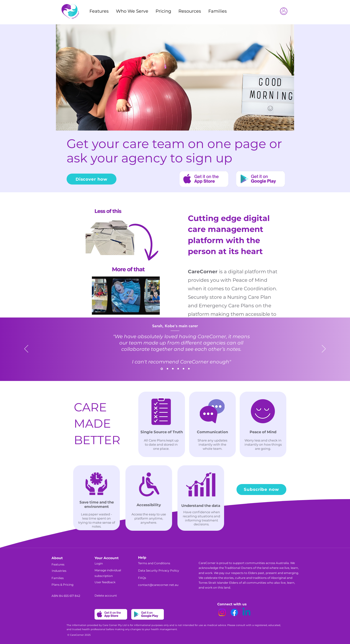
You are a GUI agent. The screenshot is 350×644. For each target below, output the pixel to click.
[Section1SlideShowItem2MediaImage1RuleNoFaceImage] (167, 369)
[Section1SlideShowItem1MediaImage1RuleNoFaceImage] (162, 369)
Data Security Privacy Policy (159, 570)
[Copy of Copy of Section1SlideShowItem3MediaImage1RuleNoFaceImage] (178, 369)
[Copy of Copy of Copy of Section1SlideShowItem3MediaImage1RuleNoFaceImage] (189, 369)
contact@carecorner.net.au (158, 585)
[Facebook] (234, 612)
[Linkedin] (246, 612)
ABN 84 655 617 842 (66, 596)
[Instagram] (222, 612)
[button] (190, 11)
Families (58, 578)
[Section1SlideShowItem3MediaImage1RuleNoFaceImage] (173, 369)
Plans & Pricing (62, 585)
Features (58, 564)
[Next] (324, 349)
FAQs (142, 578)
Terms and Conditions (154, 563)
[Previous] (26, 349)
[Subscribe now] (261, 490)
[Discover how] (92, 179)
